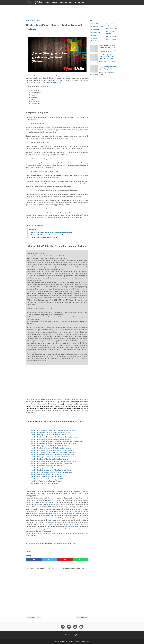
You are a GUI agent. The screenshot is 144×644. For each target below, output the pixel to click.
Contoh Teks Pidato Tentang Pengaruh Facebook (47, 481)
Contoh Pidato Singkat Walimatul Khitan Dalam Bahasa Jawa (51, 446)
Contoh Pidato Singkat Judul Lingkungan (44, 468)
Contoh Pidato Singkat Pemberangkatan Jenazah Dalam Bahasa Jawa (54, 444)
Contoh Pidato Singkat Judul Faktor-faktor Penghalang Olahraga (52, 470)
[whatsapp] (80, 560)
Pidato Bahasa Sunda (112, 36)
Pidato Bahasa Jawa (111, 29)
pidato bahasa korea (66, 529)
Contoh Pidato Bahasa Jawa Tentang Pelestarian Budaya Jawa (51, 472)
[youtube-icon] (69, 627)
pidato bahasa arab (50, 522)
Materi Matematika (97, 32)
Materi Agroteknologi (97, 27)
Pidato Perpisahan (111, 39)
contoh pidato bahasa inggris (50, 502)
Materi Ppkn (95, 35)
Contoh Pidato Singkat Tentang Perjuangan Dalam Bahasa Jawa (52, 463)
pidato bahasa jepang (71, 527)
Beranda (67, 635)
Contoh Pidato (51, 2)
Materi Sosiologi (96, 41)
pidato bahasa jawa (33, 511)
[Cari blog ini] (117, 2)
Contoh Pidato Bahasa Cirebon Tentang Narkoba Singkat (48, 235)
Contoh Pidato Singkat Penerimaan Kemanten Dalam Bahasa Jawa (53, 455)
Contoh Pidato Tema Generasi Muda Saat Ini (44, 237)
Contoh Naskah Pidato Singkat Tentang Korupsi (46, 474)
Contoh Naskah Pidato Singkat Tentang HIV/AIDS (47, 479)
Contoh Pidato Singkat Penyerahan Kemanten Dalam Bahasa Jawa (52, 457)
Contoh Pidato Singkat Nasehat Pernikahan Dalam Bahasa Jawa (52, 450)
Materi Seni (80, 2)
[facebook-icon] (63, 627)
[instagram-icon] (75, 627)
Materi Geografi (66, 2)
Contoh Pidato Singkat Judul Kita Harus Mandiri (46, 466)
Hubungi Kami (75, 635)
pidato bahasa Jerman (60, 533)
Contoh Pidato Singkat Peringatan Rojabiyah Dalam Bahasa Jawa (52, 439)
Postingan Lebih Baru (33, 618)
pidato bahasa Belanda (75, 533)
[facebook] (34, 560)
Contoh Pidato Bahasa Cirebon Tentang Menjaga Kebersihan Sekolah (51, 232)
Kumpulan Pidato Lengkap (56, 82)
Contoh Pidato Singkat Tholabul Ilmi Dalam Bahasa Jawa (49, 459)
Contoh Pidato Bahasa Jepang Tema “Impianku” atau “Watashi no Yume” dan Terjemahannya (108, 68)
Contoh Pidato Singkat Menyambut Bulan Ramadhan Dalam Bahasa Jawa (55, 437)
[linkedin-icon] (81, 627)
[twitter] (49, 560)
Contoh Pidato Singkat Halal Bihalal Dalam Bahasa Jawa (49, 435)
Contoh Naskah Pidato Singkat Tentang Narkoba (46, 477)
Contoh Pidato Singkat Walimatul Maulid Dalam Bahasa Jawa (51, 448)
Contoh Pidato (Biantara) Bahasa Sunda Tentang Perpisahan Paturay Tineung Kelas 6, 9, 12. (108, 57)
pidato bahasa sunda (41, 513)
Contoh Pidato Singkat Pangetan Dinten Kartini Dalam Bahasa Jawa (53, 430)
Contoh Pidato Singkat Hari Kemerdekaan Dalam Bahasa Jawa (51, 433)
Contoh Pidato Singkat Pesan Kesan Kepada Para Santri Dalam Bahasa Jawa (56, 461)
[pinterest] (65, 560)
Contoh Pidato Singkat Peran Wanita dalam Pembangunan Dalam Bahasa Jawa (57, 441)
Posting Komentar (42, 34)
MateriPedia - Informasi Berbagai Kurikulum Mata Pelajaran (74, 641)
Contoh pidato (41, 491)
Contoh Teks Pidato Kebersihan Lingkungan (45, 483)
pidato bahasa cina (32, 533)
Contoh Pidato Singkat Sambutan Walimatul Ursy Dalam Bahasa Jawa (53, 452)
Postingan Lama (82, 618)
